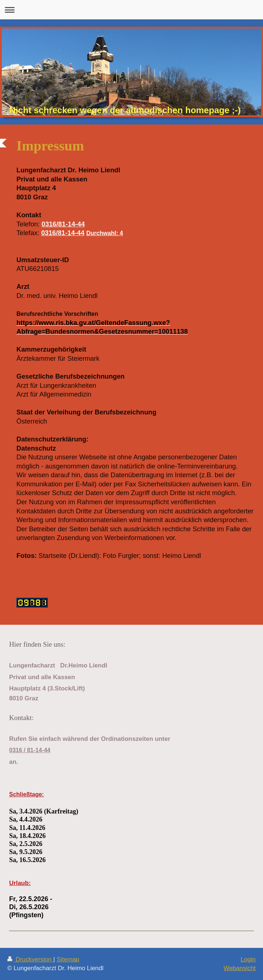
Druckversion (30, 959)
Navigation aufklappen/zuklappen (131, 10)
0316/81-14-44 (63, 224)
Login (248, 959)
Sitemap (68, 959)
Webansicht (240, 968)
